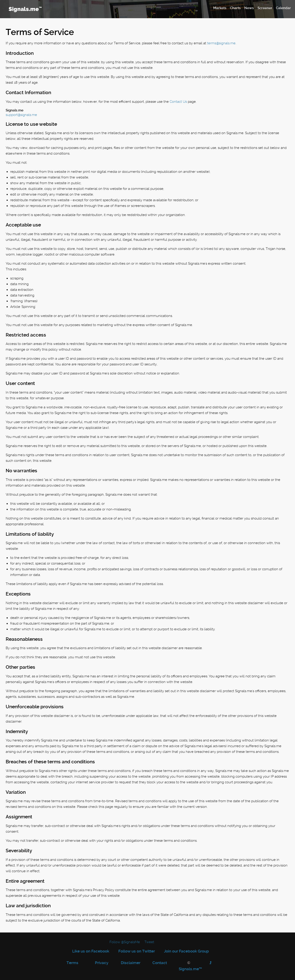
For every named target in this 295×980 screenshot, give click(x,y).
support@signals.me (21, 115)
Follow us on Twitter (137, 951)
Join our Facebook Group (186, 951)
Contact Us (178, 102)
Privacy (102, 963)
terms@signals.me (221, 43)
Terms (72, 963)
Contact (160, 963)
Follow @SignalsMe (125, 942)
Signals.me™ (190, 969)
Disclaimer (131, 963)
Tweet (149, 942)
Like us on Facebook (91, 951)
